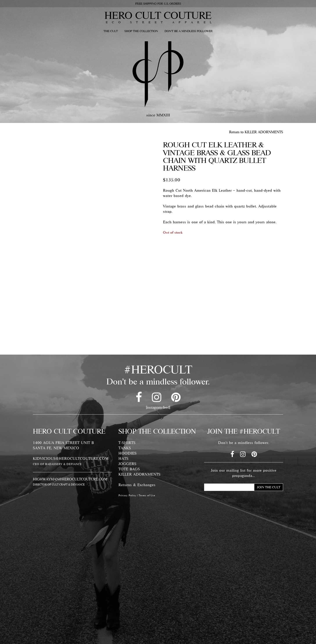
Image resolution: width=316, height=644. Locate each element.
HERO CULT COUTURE (158, 15)
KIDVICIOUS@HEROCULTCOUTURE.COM (71, 458)
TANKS (125, 448)
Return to (256, 132)
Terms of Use (147, 495)
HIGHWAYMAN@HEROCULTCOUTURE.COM (70, 479)
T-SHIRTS (127, 443)
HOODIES (128, 453)
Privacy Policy (127, 495)
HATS (124, 458)
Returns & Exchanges (137, 485)
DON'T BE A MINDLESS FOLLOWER (189, 31)
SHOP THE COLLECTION (141, 31)
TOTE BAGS (129, 469)
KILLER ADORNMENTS (140, 474)
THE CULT (111, 31)
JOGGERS (127, 464)
